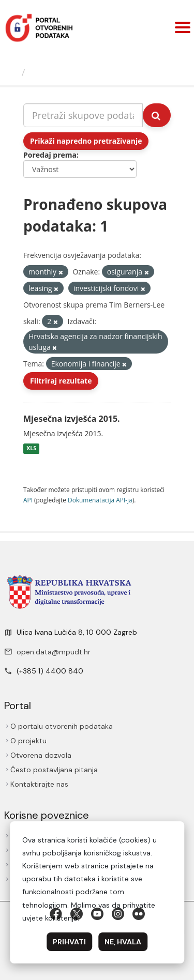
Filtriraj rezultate (61, 381)
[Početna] (12, 72)
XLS (31, 449)
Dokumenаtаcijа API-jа (100, 500)
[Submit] (157, 115)
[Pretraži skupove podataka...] (83, 115)
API (28, 500)
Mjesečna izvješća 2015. (72, 419)
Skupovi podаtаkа (72, 72)
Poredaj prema (50, 155)
